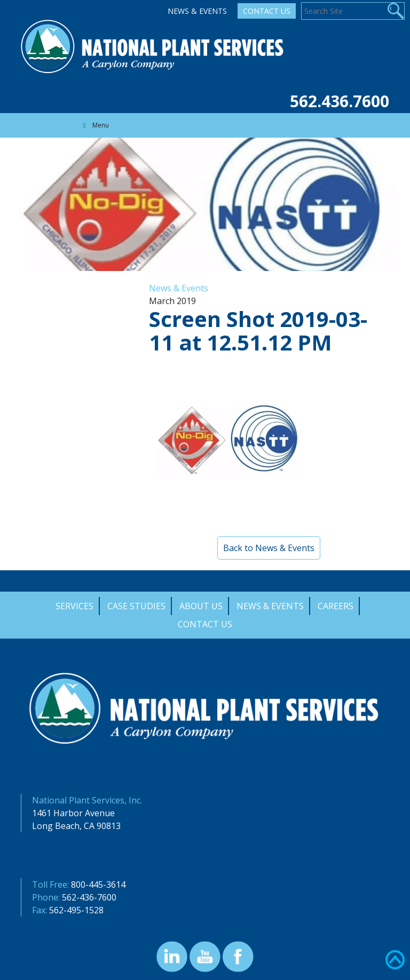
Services (74, 606)
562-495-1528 (76, 910)
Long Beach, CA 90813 (76, 826)
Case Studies (136, 606)
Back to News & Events (269, 548)
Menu (94, 125)
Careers (336, 606)
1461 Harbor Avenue (73, 813)
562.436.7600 (340, 101)
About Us (201, 606)
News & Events (197, 11)
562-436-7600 (89, 897)
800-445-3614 (98, 885)
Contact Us (267, 11)
